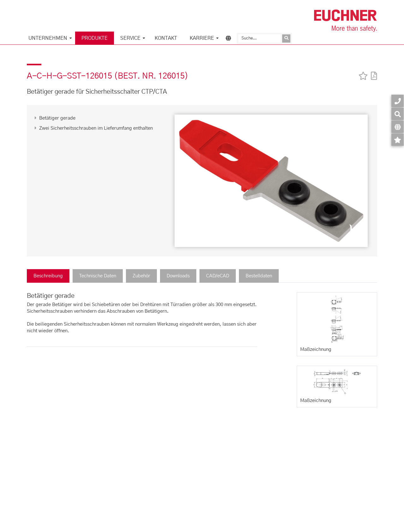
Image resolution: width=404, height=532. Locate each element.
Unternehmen (48, 38)
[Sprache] (398, 127)
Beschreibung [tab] (48, 276)
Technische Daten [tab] (98, 276)
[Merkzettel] (398, 140)
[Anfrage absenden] (286, 38)
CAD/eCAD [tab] (218, 276)
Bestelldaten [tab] (259, 276)
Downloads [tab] (178, 276)
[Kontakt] (398, 101)
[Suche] (259, 38)
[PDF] (372, 72)
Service (130, 38)
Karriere (202, 38)
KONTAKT (166, 38)
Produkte (95, 38)
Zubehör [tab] (141, 276)
